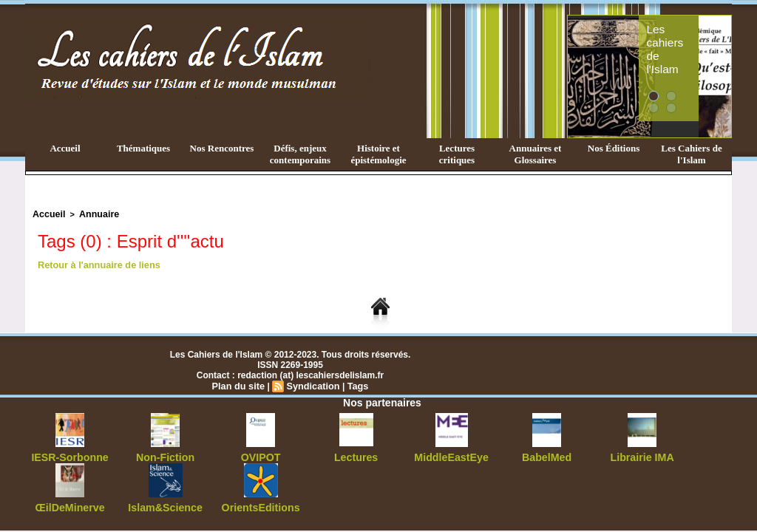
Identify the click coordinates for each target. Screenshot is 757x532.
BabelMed (547, 454)
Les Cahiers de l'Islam (691, 154)
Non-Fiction (165, 454)
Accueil (65, 148)
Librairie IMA (642, 454)
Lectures (356, 454)
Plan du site (241, 383)
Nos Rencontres (222, 148)
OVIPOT (261, 454)
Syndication (312, 383)
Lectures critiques (457, 154)
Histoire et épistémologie (378, 154)
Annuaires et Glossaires (536, 154)
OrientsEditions (261, 503)
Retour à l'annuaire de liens (95, 263)
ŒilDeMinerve (70, 503)
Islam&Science (165, 503)
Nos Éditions (614, 148)
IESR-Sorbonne (70, 454)
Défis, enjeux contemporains (300, 154)
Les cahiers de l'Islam (688, 32)
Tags (354, 383)
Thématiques (143, 148)
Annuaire (92, 214)
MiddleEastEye (451, 454)
